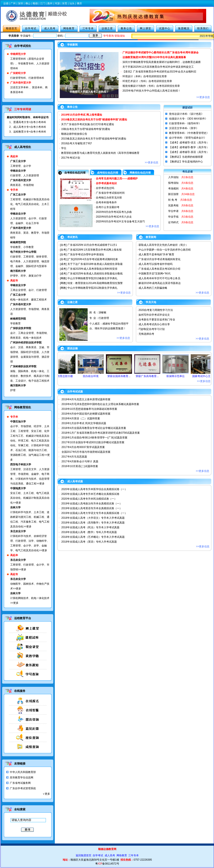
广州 (13, 3)
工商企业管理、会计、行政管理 (28, 290)
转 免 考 (173, 200)
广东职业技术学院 (21, 328)
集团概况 (184, 28)
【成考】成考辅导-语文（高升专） (189, 143)
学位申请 (173, 211)
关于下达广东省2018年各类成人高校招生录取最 (95, 264)
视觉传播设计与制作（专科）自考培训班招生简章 (151, 86)
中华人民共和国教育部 (23, 772)
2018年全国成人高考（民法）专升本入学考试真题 (90, 527)
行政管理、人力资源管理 (25, 176)
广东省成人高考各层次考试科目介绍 (159, 269)
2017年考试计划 (71, 158)
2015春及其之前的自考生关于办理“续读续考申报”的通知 (94, 139)
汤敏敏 (102, 312)
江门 (43, 3)
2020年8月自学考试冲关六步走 (114, 217)
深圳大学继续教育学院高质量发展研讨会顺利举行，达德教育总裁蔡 (162, 62)
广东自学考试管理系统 (23, 788)
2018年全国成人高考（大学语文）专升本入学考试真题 (93, 518)
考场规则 (173, 189)
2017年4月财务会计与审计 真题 (80, 461)
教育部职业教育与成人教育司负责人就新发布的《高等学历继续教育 (100, 153)
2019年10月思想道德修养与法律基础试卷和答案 (89, 409)
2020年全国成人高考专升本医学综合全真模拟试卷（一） (94, 489)
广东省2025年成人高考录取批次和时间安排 (93, 269)
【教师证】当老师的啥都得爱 (186, 157)
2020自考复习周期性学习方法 (156, 310)
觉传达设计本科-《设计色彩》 (186, 114)
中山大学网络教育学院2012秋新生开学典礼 (93, 288)
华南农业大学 (18, 171)
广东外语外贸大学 (21, 180)
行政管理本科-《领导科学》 (185, 123)
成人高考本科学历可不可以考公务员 (159, 278)
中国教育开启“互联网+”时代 (155, 274)
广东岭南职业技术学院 (23, 366)
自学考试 (31, 28)
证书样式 (173, 222)
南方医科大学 (18, 271)
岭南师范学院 (18, 319)
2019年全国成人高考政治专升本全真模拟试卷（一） (92, 504)
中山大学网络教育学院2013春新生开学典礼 (93, 278)
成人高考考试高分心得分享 (154, 324)
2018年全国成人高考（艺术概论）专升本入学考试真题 (93, 537)
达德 (6, 3)
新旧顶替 (173, 194)
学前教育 (15, 323)
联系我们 (203, 28)
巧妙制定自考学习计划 (152, 329)
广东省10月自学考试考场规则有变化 (160, 259)
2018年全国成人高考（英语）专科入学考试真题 (89, 542)
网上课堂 (145, 28)
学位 (64, 148)
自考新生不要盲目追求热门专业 (157, 320)
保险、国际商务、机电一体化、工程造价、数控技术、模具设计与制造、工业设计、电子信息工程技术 (30, 376)
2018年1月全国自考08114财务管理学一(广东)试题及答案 (94, 438)
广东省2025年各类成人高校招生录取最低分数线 (95, 274)
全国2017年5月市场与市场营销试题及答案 (86, 452)
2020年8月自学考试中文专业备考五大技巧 (120, 222)
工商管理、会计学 (21, 166)
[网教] (63, 278)
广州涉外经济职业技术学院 (26, 343)
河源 (57, 3)
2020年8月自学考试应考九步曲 (114, 212)
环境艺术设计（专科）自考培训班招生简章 (147, 81)
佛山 (28, 3)
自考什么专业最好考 (108, 207)
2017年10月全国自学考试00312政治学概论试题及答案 (93, 442)
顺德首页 (12, 28)
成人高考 (50, 28)
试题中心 (165, 28)
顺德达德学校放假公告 (74, 134)
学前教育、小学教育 (22, 247)
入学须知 (173, 177)
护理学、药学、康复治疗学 (26, 276)
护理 (13, 390)
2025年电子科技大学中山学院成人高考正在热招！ (151, 91)
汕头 (72, 3)
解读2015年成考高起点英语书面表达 (160, 283)
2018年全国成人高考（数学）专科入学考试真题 (89, 532)
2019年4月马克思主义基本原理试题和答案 (86, 399)
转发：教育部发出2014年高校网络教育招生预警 (95, 283)
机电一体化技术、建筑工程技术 (28, 300)
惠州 (50, 3)
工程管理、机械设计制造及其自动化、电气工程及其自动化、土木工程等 (30, 204)
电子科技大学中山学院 (23, 252)
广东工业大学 (18, 161)
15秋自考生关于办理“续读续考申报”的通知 (86, 129)
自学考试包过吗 (105, 188)
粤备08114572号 (107, 864)
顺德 (35, 3)
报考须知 (173, 183)
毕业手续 (173, 217)
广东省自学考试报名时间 (110, 193)
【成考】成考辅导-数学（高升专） (189, 147)
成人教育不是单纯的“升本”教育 (156, 254)
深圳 (20, 3)
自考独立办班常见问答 (109, 198)
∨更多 (46, 794)
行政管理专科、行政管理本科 (27, 78)
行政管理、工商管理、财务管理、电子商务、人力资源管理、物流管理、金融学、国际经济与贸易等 (30, 261)
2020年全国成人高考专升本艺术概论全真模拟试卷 (90, 494)
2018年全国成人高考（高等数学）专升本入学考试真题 (93, 523)
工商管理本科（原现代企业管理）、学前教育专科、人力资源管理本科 (30, 64)
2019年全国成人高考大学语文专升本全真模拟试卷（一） (94, 513)
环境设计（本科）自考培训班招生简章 (145, 76)
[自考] (63, 245)
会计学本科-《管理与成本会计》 (188, 138)
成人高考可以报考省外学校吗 (155, 264)
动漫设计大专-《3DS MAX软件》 (188, 119)
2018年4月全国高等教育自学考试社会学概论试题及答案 (94, 428)
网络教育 (69, 28)
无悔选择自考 (146, 334)
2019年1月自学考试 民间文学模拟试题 (84, 423)
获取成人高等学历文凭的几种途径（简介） (163, 245)
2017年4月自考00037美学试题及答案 (83, 447)
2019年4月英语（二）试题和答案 (81, 418)
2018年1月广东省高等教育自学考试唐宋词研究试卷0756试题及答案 (101, 433)
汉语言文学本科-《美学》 (184, 128)
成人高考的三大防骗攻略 (153, 288)
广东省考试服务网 (20, 783)
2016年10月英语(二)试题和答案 (80, 466)
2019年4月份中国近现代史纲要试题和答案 (86, 414)
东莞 (65, 3)
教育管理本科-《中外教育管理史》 (189, 133)
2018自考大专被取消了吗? (76, 143)
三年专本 (88, 28)
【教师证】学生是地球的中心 (186, 162)
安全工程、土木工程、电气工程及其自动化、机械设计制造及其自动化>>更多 (30, 498)
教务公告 (126, 28)
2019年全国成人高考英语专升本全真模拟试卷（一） (92, 508)
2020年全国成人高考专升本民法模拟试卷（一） (89, 499)
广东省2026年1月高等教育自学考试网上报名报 (94, 250)
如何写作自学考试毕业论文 (154, 315)
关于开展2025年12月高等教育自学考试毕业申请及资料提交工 (158, 67)
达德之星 (107, 28)
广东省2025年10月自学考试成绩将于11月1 (92, 245)
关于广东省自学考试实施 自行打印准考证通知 (88, 124)
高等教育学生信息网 (22, 778)
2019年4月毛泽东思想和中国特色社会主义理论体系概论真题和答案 (100, 404)
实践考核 (173, 205)
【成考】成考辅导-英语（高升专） (189, 152)
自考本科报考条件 (106, 202)
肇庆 (79, 3)
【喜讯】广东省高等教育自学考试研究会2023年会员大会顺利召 (159, 72)
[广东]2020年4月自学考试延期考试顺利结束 (93, 259)
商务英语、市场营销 (22, 185)
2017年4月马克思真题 (74, 457)
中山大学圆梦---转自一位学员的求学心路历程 (165, 250)
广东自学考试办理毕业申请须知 (86, 254)
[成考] (63, 264)
